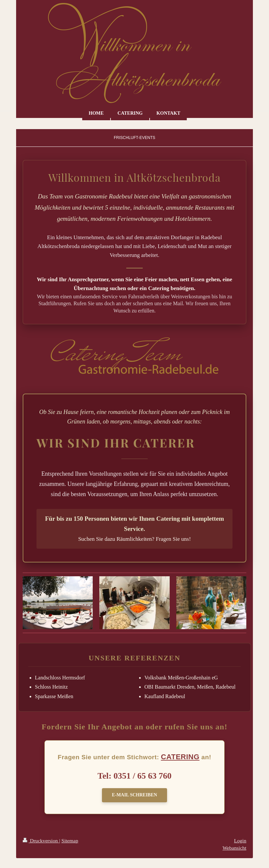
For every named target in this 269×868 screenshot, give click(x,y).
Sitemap (70, 841)
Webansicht (234, 848)
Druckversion (41, 841)
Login (240, 841)
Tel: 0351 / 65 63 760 (134, 776)
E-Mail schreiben (134, 795)
